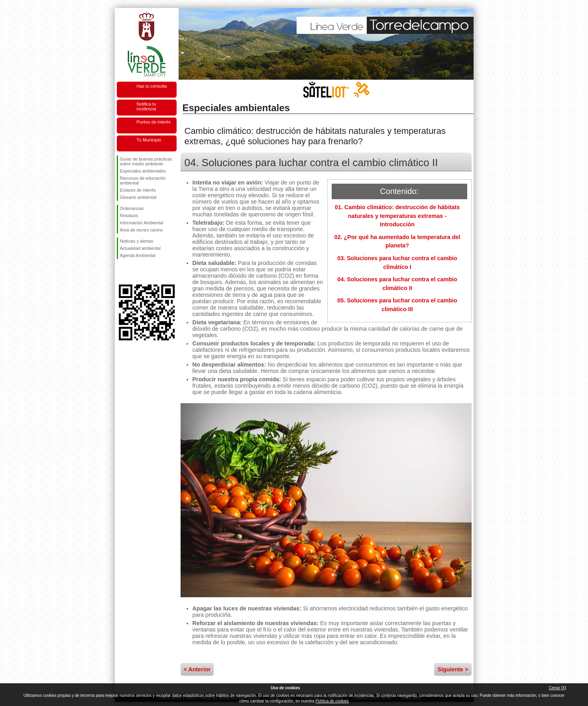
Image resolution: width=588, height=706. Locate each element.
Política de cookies (332, 701)
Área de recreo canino (142, 230)
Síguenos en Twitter (135, 272)
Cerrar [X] (558, 688)
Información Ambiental (142, 223)
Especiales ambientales (143, 171)
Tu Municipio (149, 140)
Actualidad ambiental (140, 248)
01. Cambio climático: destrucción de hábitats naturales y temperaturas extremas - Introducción (397, 216)
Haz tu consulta (152, 86)
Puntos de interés (154, 122)
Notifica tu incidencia (147, 106)
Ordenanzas (132, 208)
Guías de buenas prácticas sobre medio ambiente (146, 161)
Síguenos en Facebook (122, 272)
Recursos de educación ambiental (143, 180)
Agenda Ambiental (138, 255)
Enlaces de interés (138, 190)
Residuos (129, 216)
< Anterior (197, 669)
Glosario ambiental (138, 197)
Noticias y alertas (137, 241)
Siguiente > (453, 669)
